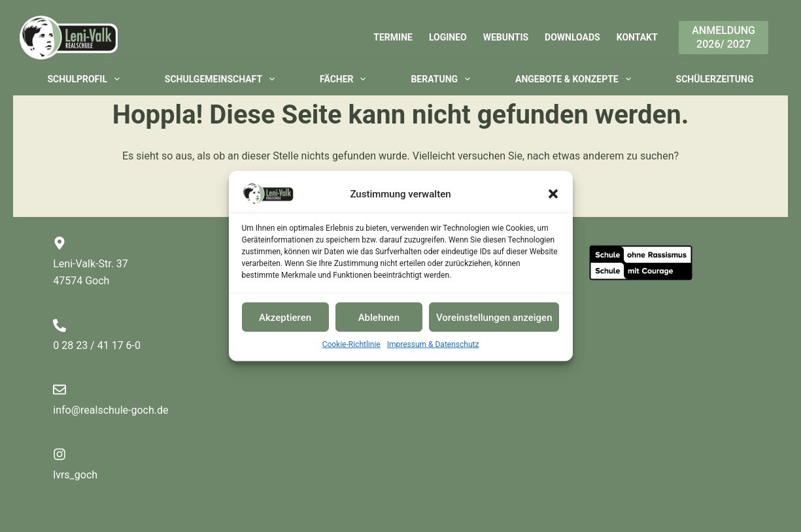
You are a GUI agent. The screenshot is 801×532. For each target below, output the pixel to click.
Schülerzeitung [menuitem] (715, 79)
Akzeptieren (285, 317)
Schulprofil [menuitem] (86, 79)
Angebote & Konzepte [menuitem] (576, 79)
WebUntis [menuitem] (506, 37)
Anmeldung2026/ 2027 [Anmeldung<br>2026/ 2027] (724, 37)
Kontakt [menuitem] (637, 37)
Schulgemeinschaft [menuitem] (222, 79)
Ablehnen (379, 317)
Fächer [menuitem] (345, 79)
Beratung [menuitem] (443, 79)
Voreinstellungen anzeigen (494, 317)
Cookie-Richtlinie (351, 344)
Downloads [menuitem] (572, 37)
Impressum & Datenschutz (433, 344)
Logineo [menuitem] (448, 37)
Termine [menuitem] (393, 37)
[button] (553, 194)
